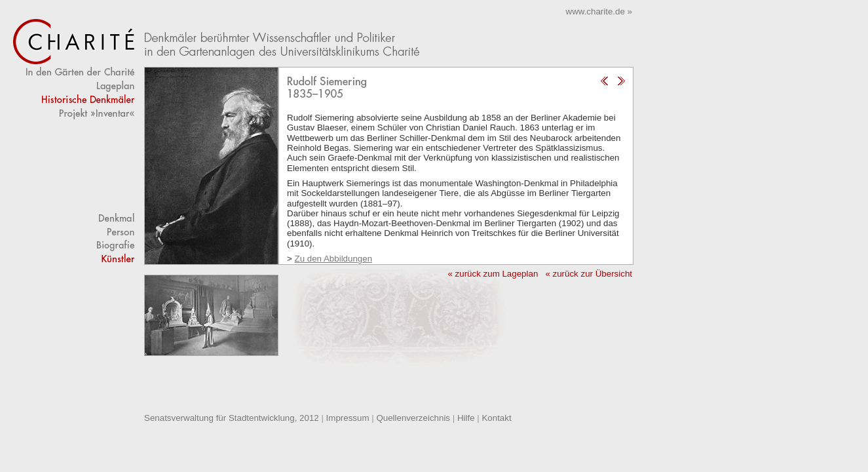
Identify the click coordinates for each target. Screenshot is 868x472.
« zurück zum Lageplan (493, 274)
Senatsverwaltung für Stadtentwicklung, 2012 (232, 418)
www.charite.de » (599, 11)
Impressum (348, 418)
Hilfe (466, 418)
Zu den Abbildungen (334, 259)
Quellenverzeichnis (413, 418)
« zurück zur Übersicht (589, 274)
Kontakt (496, 418)
